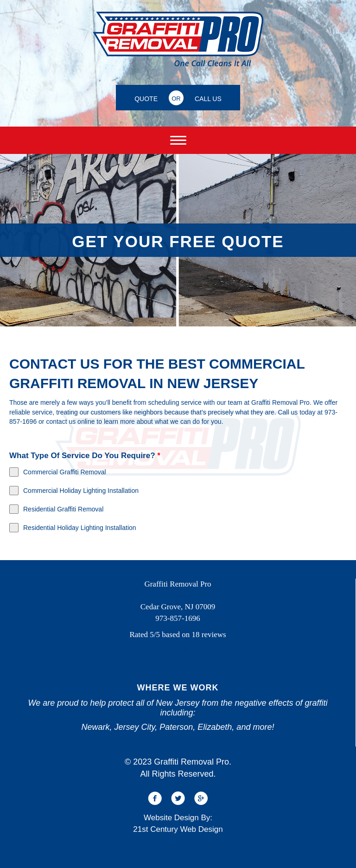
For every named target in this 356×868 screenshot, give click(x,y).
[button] (155, 798)
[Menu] (178, 140)
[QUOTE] (146, 98)
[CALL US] (208, 98)
